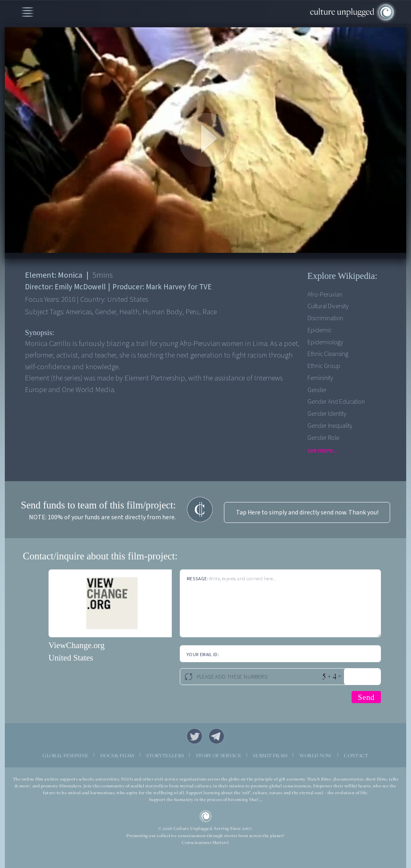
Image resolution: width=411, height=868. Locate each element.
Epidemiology (325, 342)
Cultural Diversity (328, 306)
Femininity (320, 378)
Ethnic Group (324, 366)
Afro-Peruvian (325, 295)
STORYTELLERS (165, 755)
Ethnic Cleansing (328, 354)
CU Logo (206, 816)
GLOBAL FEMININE (65, 755)
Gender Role (323, 438)
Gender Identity (327, 414)
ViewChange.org (77, 645)
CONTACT (356, 755)
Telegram (217, 736)
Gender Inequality (330, 426)
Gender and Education (336, 402)
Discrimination (325, 318)
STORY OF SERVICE (219, 755)
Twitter (194, 736)
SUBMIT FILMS (270, 755)
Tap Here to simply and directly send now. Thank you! (307, 512)
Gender (317, 390)
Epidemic (319, 330)
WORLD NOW (316, 755)
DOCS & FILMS (117, 755)
